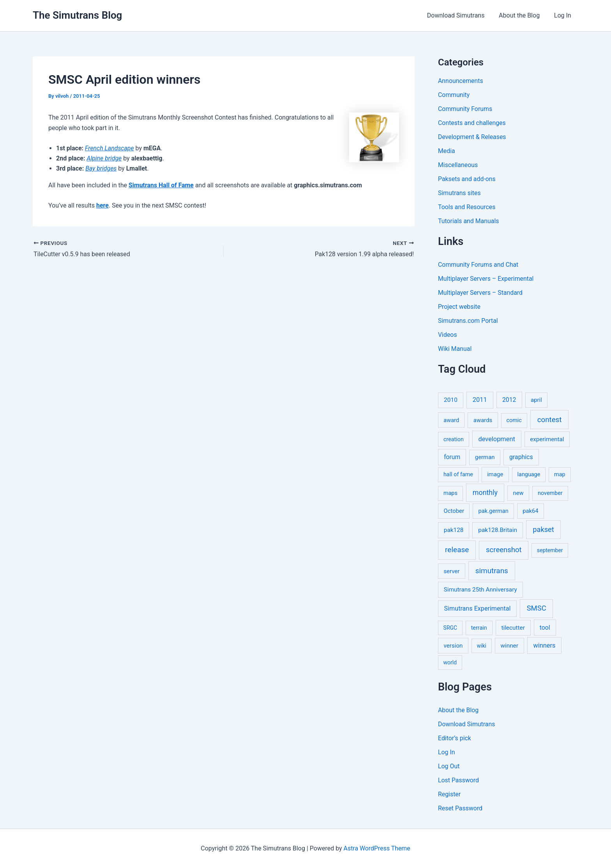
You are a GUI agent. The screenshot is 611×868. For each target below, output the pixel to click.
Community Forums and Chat (479, 265)
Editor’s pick (455, 738)
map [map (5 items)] (560, 474)
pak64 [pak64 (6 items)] (530, 511)
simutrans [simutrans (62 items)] (492, 571)
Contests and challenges (472, 123)
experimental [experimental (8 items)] (547, 439)
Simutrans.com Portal (468, 321)
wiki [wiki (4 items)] (482, 646)
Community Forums (465, 109)
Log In (563, 15)
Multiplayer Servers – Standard (481, 293)
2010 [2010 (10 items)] (451, 400)
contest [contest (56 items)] (550, 420)
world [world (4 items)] (450, 662)
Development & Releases (472, 137)
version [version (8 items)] (453, 646)
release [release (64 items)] (457, 550)
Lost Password (459, 780)
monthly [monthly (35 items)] (485, 492)
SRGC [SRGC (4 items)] (450, 628)
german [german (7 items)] (485, 457)
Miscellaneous (458, 165)
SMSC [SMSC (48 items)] (537, 608)
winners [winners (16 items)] (544, 645)
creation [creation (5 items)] (454, 439)
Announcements (461, 81)
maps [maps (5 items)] (450, 493)
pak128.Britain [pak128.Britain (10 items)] (498, 530)
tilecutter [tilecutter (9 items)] (513, 628)
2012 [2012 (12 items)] (509, 400)
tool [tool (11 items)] (545, 628)
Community (454, 95)
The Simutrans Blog (77, 15)
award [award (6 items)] (451, 420)
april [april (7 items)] (536, 400)
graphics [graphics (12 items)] (521, 457)
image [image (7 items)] (495, 474)
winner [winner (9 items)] (509, 646)
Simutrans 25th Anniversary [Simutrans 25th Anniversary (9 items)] (480, 590)
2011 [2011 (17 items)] (480, 400)
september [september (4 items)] (550, 550)
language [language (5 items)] (529, 474)
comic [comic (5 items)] (514, 420)
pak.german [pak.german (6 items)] (494, 511)
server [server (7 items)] (451, 571)
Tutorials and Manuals (469, 221)
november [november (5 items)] (550, 493)
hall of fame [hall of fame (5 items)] (458, 474)
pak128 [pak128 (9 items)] (454, 530)
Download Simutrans (460, 15)
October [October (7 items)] (454, 511)
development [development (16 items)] (497, 439)
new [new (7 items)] (518, 493)
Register (449, 794)
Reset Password (460, 808)
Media (447, 151)
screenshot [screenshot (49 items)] (504, 550)
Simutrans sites (459, 193)
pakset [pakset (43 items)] (543, 529)
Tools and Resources (467, 207)
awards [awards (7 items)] (483, 420)
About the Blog (522, 15)
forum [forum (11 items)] (452, 457)
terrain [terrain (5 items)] (479, 628)
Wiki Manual (455, 349)
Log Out (449, 766)
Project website (459, 307)
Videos (448, 335)
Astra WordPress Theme (377, 848)
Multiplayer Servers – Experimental (486, 279)
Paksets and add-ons (467, 179)
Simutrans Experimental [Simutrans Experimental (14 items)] (478, 608)
